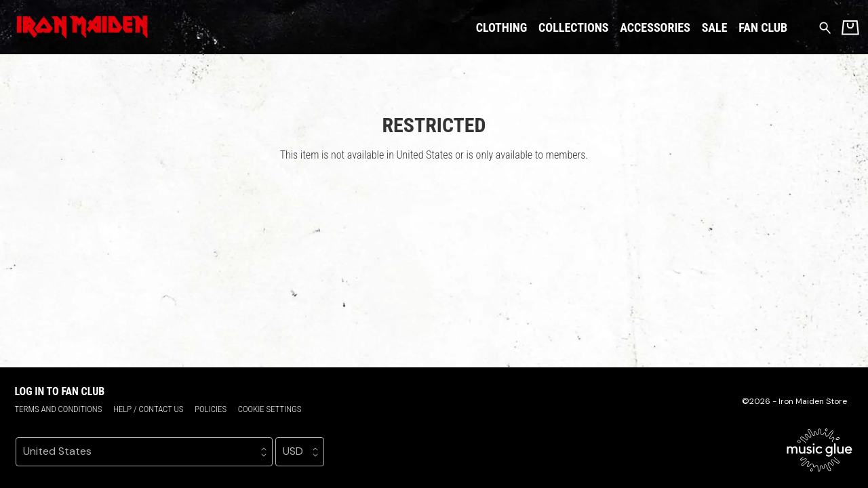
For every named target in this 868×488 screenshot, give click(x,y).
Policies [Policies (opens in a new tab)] (211, 409)
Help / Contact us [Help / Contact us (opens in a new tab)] (148, 409)
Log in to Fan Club (59, 391)
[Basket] (850, 27)
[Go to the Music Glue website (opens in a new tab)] (820, 450)
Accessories (655, 27)
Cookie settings (270, 409)
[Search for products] (825, 27)
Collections (573, 27)
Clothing (502, 27)
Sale (715, 27)
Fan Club (763, 27)
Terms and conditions (58, 409)
